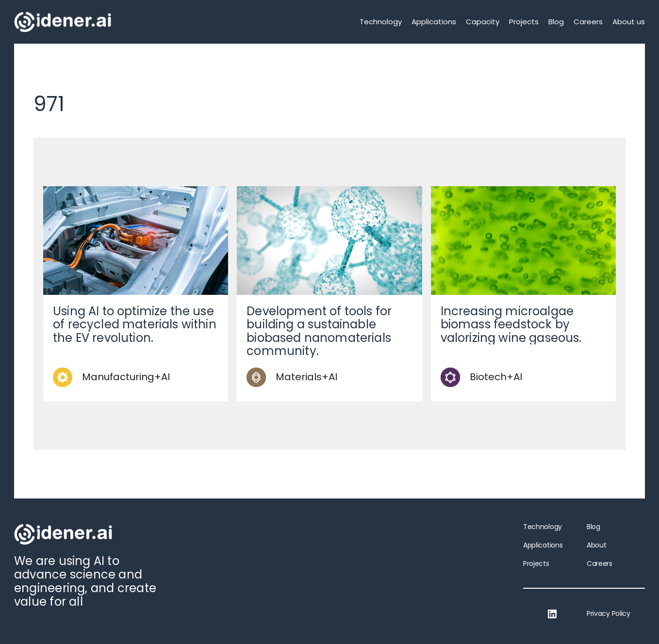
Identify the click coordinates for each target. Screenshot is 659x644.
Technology (381, 22)
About (596, 545)
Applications (434, 22)
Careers (588, 22)
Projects (524, 22)
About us (629, 22)
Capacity (483, 22)
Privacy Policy (609, 613)
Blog (556, 22)
